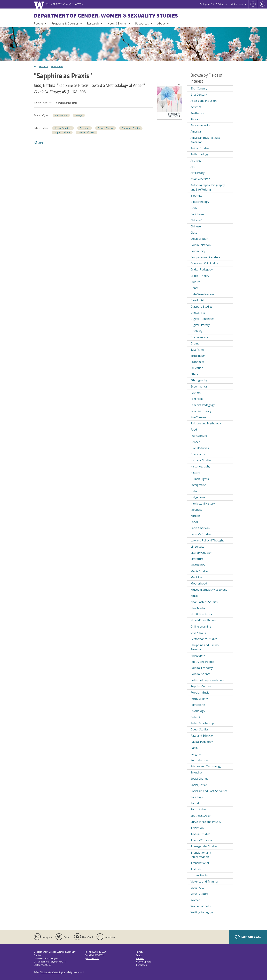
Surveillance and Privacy (206, 822)
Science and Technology (206, 766)
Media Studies (199, 571)
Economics (197, 362)
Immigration (198, 485)
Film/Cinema (198, 417)
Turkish (196, 869)
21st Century (199, 95)
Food (194, 430)
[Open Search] (262, 4)
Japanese (196, 510)
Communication (201, 245)
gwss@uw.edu (92, 958)
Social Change (199, 779)
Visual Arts (197, 888)
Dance (195, 288)
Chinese (196, 226)
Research (93, 23)
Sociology (197, 797)
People (38, 23)
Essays (79, 115)
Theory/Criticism (201, 840)
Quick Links (237, 4)
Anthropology (199, 154)
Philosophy (198, 656)
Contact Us (141, 965)
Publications (57, 66)
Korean (195, 516)
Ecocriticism (198, 356)
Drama (195, 343)
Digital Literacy (200, 325)
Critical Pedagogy (202, 269)
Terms (139, 955)
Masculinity (198, 565)
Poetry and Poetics (131, 128)
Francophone (199, 436)
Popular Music (200, 693)
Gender (195, 442)
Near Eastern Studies (204, 602)
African (195, 119)
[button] (170, 101)
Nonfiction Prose (201, 614)
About (161, 23)
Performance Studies (204, 639)
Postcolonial (198, 705)
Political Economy (202, 668)
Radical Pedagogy (202, 742)
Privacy (139, 952)
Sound (195, 803)
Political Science (201, 674)
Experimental (199, 386)
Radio (194, 748)
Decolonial (197, 300)
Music (194, 596)
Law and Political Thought (207, 540)
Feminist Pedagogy (203, 405)
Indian (195, 491)
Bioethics (196, 196)
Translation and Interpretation (201, 855)
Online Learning (201, 627)
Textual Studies (200, 834)
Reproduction (199, 760)
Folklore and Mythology (206, 423)
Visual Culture (199, 894)
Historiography (200, 466)
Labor (194, 522)
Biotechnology (200, 202)
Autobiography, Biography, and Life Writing (208, 187)
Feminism (84, 128)
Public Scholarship (202, 723)
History (195, 473)
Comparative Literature (206, 257)
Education (197, 368)
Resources (142, 23)
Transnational (200, 863)
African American (63, 128)
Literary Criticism (201, 553)
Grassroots (198, 454)
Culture (195, 282)
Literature (197, 559)
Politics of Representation (207, 680)
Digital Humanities (202, 319)
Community (198, 251)
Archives (196, 161)
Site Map (140, 958)
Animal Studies (200, 148)
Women (195, 900)
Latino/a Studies (201, 534)
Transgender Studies (204, 846)
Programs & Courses (65, 23)
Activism (196, 107)
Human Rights (200, 479)
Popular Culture (62, 132)
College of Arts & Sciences (213, 4)
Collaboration (199, 239)
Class (194, 233)
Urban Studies (200, 875)
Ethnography (199, 380)
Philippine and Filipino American (205, 647)
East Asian (197, 350)
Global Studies (200, 448)
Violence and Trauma (204, 882)
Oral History (198, 633)
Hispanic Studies (201, 460)
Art (193, 167)
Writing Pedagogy (202, 912)
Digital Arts (198, 313)
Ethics (194, 374)
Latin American (200, 528)
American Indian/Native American (206, 140)
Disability (196, 331)
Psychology (198, 711)
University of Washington (53, 972)
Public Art (197, 717)
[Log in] (253, 4)
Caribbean (197, 214)
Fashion (196, 393)
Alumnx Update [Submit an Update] (144, 962)
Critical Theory (200, 276)
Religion (196, 754)
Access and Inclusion (204, 101)
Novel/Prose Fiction (203, 620)
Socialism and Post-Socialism (209, 791)
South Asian (198, 809)
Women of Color (87, 132)
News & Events (117, 23)
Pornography (199, 699)
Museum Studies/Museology (209, 590)
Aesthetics (197, 113)
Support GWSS (248, 937)
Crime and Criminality (204, 263)
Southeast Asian (201, 816)
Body (194, 208)
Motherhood (199, 583)
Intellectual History (203, 504)
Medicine (196, 577)
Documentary (199, 337)
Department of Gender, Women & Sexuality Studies (106, 15)
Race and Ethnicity (202, 736)
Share (39, 143)
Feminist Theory (105, 128)
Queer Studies (200, 729)
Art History (198, 173)
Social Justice (199, 785)
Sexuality (196, 772)
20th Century (199, 88)
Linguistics (197, 547)
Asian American (200, 179)
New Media (198, 608)
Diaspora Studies (201, 307)
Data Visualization (202, 294)
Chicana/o (197, 220)
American (197, 131)
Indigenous (198, 497)
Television (197, 828)
